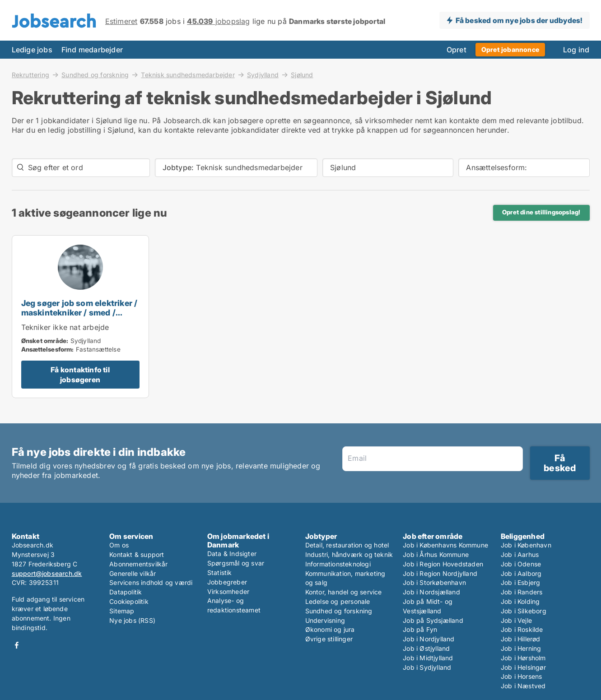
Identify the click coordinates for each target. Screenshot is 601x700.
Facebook (17, 645)
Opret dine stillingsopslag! (541, 212)
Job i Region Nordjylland (440, 573)
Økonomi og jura (330, 629)
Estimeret (121, 21)
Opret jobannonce (510, 49)
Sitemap (122, 611)
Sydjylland (263, 74)
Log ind (576, 50)
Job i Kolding (520, 601)
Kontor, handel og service (344, 592)
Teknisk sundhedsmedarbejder (188, 74)
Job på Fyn (420, 629)
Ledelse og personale (338, 601)
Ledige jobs (32, 50)
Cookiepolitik (129, 601)
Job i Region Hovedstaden (443, 564)
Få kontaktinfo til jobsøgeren (80, 375)
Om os (119, 545)
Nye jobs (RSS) (132, 620)
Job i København (526, 545)
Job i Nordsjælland (431, 592)
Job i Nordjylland (429, 639)
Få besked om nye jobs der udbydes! (519, 20)
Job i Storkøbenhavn (434, 582)
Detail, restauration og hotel (347, 545)
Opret (457, 50)
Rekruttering (30, 74)
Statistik (220, 573)
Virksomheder (228, 591)
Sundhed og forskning (95, 74)
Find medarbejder (92, 50)
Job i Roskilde (522, 629)
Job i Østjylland (426, 648)
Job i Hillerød (521, 639)
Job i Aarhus (520, 554)
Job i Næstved (523, 686)
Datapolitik (126, 592)
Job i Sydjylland (427, 667)
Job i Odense (521, 564)
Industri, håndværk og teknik (349, 554)
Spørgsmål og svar (236, 563)
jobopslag (218, 21)
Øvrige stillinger (329, 639)
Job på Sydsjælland (433, 620)
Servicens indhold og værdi (151, 582)
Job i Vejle (516, 620)
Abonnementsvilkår (138, 564)
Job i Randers (522, 592)
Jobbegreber (227, 582)
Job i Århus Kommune (436, 554)
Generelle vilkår (133, 573)
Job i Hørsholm (523, 658)
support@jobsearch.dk (47, 573)
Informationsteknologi (338, 564)
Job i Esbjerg (521, 582)
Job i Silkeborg (524, 611)
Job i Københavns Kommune (445, 545)
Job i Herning (521, 648)
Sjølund (302, 75)
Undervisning (325, 620)
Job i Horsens (522, 676)
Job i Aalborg (521, 573)
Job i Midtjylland (428, 658)
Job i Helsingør (523, 667)
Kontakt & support (137, 554)
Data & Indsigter (232, 554)
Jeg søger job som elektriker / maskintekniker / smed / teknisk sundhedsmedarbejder (79, 317)
